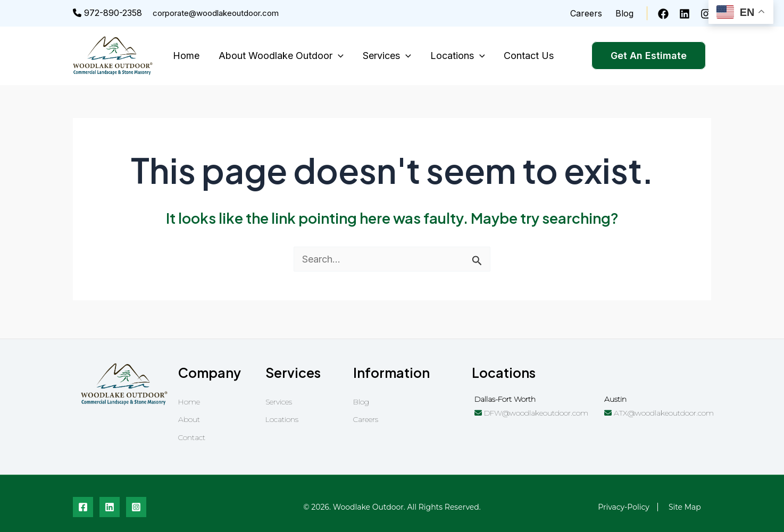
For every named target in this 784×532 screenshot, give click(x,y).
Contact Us (529, 56)
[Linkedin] (685, 14)
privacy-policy (624, 507)
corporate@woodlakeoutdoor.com (216, 13)
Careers (586, 13)
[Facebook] (663, 14)
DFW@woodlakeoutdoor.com (531, 413)
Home (186, 56)
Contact (192, 437)
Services (387, 56)
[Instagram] (706, 14)
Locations (458, 56)
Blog (624, 13)
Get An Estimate (649, 56)
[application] (338, 56)
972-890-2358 (107, 13)
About (189, 419)
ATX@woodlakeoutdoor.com (659, 413)
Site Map (685, 507)
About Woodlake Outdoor (281, 56)
